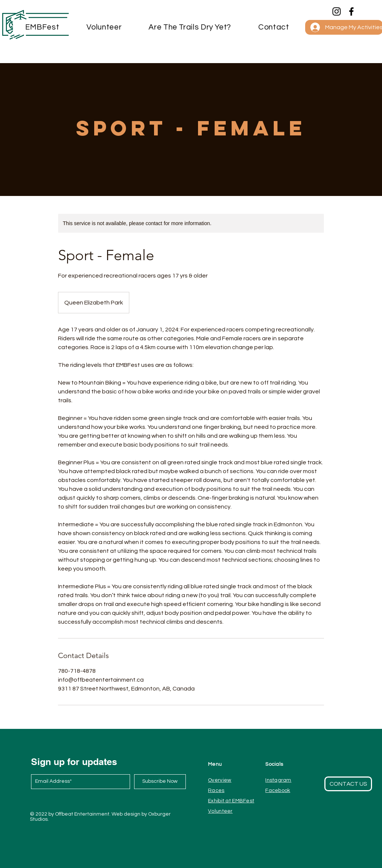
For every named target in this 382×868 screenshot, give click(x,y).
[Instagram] (337, 11)
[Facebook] (351, 11)
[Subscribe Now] (160, 782)
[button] (274, 27)
